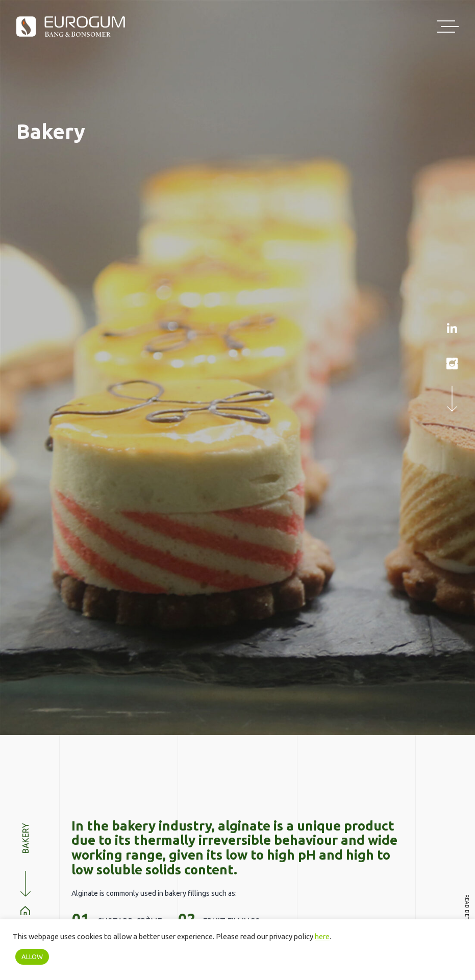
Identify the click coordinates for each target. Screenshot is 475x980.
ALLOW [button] (32, 957)
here (322, 936)
